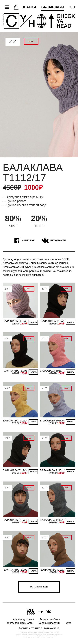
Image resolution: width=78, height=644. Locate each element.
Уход (69, 623)
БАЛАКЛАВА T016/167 (16, 421)
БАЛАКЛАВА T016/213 (16, 321)
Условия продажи (49, 623)
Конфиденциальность (20, 623)
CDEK (65, 259)
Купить (33, 322)
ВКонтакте (53, 241)
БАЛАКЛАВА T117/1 (53, 321)
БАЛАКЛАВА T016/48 (52, 371)
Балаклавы (53, 7)
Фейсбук (23, 241)
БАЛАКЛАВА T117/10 (15, 470)
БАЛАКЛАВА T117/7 (15, 570)
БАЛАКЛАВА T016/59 (52, 421)
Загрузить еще (39, 587)
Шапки (29, 7)
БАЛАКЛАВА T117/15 (15, 520)
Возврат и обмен (50, 619)
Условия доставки (23, 619)
